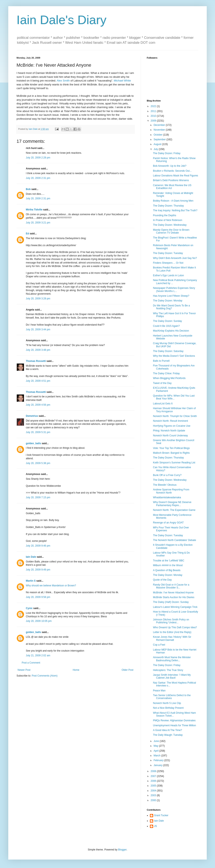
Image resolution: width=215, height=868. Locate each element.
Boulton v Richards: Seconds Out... (172, 171)
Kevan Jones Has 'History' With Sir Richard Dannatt (172, 638)
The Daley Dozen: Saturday (168, 351)
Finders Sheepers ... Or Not (168, 263)
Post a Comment (31, 663)
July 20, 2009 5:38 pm (38, 463)
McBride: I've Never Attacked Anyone (173, 593)
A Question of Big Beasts (167, 570)
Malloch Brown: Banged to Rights (171, 453)
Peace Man (159, 691)
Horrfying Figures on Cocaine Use (172, 426)
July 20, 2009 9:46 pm (38, 546)
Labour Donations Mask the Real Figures (176, 176)
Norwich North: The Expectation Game (174, 510)
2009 (154, 121)
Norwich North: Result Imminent (170, 421)
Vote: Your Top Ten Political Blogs (171, 448)
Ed (27, 234)
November (160, 130)
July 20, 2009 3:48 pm (38, 350)
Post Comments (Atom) (45, 676)
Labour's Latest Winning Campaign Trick (175, 607)
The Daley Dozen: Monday (168, 301)
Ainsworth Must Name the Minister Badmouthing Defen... (172, 659)
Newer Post (24, 670)
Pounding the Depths (165, 215)
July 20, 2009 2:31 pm (38, 178)
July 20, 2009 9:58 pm (38, 597)
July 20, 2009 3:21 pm (38, 223)
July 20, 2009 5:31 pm (38, 432)
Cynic (29, 608)
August (158, 144)
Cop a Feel (159, 645)
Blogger (122, 850)
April (156, 751)
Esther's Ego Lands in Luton (168, 275)
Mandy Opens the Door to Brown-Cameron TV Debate (171, 231)
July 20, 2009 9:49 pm (38, 570)
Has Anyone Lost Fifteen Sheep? (171, 296)
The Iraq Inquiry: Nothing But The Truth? (175, 210)
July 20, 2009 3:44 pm (38, 329)
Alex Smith (63, 81)
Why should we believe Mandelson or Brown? (51, 586)
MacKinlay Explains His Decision (171, 331)
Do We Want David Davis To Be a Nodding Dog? (171, 307)
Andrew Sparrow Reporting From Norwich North (171, 491)
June (157, 741)
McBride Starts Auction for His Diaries (174, 597)
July (156, 149)
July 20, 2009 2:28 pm (38, 158)
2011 (154, 111)
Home (76, 670)
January (158, 765)
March (157, 756)
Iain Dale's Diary (62, 20)
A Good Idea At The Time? (168, 730)
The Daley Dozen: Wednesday (170, 225)
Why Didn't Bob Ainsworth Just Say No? (175, 258)
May (156, 746)
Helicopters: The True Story (168, 670)
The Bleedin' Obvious (165, 485)
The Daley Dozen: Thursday (168, 206)
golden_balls (33, 443)
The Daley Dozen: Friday (167, 153)
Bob (28, 189)
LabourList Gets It (163, 404)
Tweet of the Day (162, 383)
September (160, 139)
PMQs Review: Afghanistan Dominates (174, 720)
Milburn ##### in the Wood (168, 565)
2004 (154, 791)
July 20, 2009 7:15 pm (38, 497)
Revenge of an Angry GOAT (168, 523)
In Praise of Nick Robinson (168, 220)
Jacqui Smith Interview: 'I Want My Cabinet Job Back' (172, 676)
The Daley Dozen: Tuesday (168, 253)
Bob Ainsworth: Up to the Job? (170, 166)
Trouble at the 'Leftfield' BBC (169, 561)
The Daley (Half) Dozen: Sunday (171, 602)
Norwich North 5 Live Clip (167, 703)
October (158, 135)
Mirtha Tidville (34, 210)
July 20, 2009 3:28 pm (38, 299)
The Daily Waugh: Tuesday (168, 735)
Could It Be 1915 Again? (166, 326)
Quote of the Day (162, 580)
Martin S (31, 581)
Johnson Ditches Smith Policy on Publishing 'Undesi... (171, 621)
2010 (154, 116)
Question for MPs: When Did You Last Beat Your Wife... (174, 397)
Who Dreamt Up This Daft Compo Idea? (175, 627)
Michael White (122, 81)
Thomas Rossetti (36, 361)
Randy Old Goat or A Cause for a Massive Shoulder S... (171, 586)
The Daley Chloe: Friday (166, 373)
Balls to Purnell (161, 361)
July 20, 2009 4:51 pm (38, 381)
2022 (154, 106)
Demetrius (32, 416)
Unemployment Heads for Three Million (174, 725)
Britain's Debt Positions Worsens (171, 180)
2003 (154, 795)
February (159, 760)
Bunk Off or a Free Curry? (167, 475)
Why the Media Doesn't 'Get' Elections (174, 356)
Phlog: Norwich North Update (169, 431)
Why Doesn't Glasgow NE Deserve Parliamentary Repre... (172, 504)
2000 (154, 800)
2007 (154, 776)
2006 (154, 781)
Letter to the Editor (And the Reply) (172, 632)
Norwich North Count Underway (170, 436)
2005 (154, 786)
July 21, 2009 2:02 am (38, 655)
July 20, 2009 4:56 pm (38, 405)
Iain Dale (31, 557)
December (160, 125)
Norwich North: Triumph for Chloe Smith (175, 416)
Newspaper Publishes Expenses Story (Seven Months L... (174, 289)
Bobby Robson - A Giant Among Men (173, 201)
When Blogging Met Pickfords (169, 378)
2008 (154, 771)
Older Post (127, 670)
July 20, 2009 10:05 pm (39, 621)
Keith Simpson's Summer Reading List (174, 463)
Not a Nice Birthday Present (168, 708)
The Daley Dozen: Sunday (167, 321)
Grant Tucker (161, 815)
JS (155, 826)
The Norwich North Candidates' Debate (174, 540)
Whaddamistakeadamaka (167, 497)
